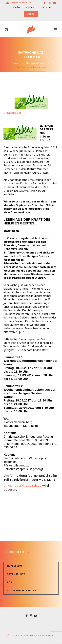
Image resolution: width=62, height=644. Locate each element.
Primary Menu (56, 29)
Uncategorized (12, 113)
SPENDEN (31, 14)
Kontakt (48, 7)
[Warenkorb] (6, 29)
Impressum (14, 566)
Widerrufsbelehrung (22, 590)
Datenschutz (16, 574)
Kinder (17, 7)
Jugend (32, 7)
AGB (10, 582)
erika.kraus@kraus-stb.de (22, 485)
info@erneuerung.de (20, 2)
